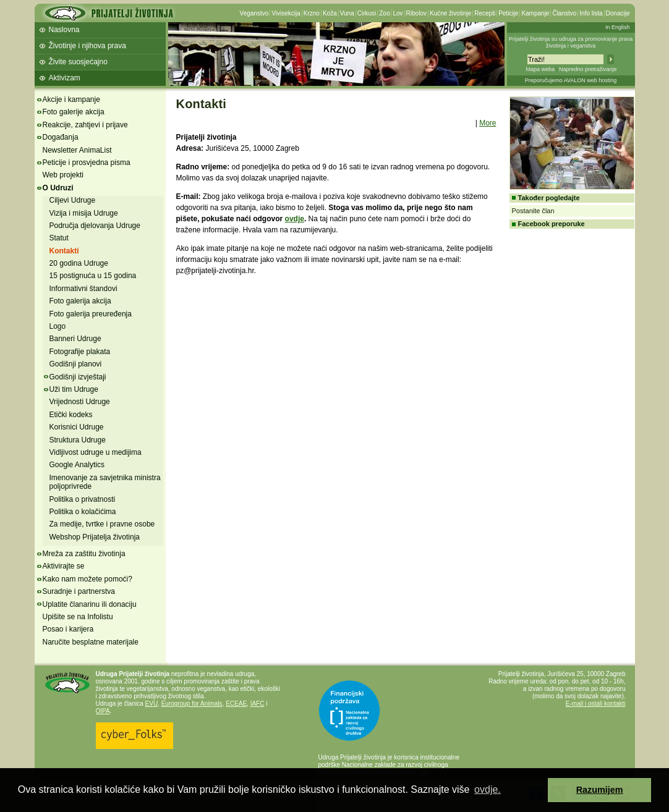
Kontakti (64, 251)
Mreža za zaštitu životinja (84, 554)
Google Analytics (77, 465)
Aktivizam (65, 78)
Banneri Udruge (75, 339)
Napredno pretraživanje (588, 69)
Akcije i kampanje (71, 99)
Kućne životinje (450, 13)
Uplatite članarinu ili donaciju (90, 604)
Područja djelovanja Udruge (95, 226)
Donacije (618, 13)
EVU (152, 704)
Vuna (347, 13)
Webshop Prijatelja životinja (95, 537)
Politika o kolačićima (83, 512)
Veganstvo (254, 13)
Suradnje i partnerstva (79, 591)
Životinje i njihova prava (87, 46)
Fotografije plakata (80, 352)
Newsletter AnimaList (77, 150)
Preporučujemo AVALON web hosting (571, 80)
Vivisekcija (286, 13)
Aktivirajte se (64, 566)
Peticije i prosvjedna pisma (87, 163)
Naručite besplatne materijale (91, 642)
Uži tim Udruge (74, 389)
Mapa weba (540, 69)
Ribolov (416, 13)
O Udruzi (58, 188)
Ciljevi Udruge (73, 200)
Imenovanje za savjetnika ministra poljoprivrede (105, 482)
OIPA (103, 711)
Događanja (61, 137)
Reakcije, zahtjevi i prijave (85, 125)
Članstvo (564, 13)
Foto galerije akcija (74, 112)
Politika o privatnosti (83, 499)
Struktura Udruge (78, 440)
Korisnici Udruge (77, 427)
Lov (398, 13)
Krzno (312, 13)
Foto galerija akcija (80, 301)
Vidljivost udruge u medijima (96, 452)
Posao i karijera (68, 629)
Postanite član (533, 211)
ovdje (295, 219)
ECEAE (236, 704)
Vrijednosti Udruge (80, 402)
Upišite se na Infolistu (78, 617)
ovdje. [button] (488, 789)
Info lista (591, 13)
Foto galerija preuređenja (91, 314)
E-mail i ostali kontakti (596, 704)
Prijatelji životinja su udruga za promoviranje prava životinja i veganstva (571, 42)
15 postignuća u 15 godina (93, 276)
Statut (59, 238)
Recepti (485, 13)
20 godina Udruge (79, 263)
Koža (330, 13)
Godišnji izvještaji (78, 377)
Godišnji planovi (76, 364)
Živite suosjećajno (78, 62)
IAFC (258, 704)
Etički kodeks (71, 415)
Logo (58, 326)
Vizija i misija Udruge (84, 213)
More (488, 123)
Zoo (384, 13)
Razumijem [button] (600, 790)
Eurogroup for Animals (192, 704)
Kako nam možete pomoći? (87, 579)
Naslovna (64, 30)
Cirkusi (367, 13)
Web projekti (63, 175)
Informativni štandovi (83, 289)
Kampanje (535, 13)
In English (618, 27)
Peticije (508, 13)
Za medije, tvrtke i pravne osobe (102, 524)
